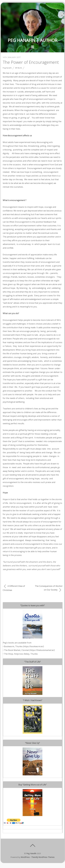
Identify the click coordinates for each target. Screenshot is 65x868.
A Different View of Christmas (14, 588)
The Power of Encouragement (31, 62)
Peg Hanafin (7, 68)
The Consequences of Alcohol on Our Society (49, 588)
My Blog (19, 68)
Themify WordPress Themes (43, 857)
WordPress (25, 857)
